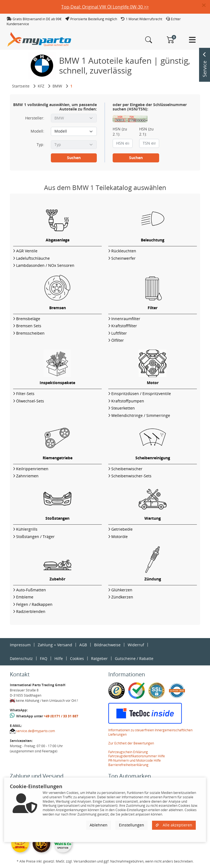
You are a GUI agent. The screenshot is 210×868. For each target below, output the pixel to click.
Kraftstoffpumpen (128, 401)
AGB (83, 645)
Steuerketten (123, 408)
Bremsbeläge (28, 319)
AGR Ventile (27, 251)
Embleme (25, 597)
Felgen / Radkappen (34, 604)
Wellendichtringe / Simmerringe (141, 415)
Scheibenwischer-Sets (131, 476)
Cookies (77, 658)
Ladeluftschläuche (33, 258)
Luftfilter (119, 333)
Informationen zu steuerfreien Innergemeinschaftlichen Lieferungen (150, 732)
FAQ (44, 658)
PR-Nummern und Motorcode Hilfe (135, 760)
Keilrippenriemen (32, 469)
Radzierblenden (31, 611)
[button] (206, 5)
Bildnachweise (107, 645)
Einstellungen (132, 825)
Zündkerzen (122, 597)
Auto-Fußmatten (31, 590)
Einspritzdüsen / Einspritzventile (141, 394)
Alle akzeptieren (174, 825)
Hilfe (59, 658)
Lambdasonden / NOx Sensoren (45, 265)
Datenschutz (21, 658)
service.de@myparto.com (36, 731)
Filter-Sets (25, 394)
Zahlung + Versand (55, 645)
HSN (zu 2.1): (120, 131)
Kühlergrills (27, 529)
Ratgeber (99, 658)
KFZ (41, 86)
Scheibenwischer (127, 469)
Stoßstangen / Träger (35, 537)
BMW (57, 86)
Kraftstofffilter (124, 326)
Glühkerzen (122, 590)
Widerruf (136, 645)
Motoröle (119, 537)
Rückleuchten (124, 251)
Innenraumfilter (126, 319)
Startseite (21, 86)
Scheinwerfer (123, 258)
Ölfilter (118, 340)
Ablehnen (99, 825)
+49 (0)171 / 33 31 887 (61, 716)
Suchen (74, 158)
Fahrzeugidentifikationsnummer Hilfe (137, 756)
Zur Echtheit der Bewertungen (131, 743)
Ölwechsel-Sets (30, 401)
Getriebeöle (122, 529)
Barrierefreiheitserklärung (128, 765)
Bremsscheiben (30, 333)
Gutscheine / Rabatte (134, 658)
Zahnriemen (27, 476)
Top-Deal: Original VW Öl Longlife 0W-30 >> (105, 7)
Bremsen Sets (29, 326)
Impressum (20, 645)
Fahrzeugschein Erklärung (128, 752)
